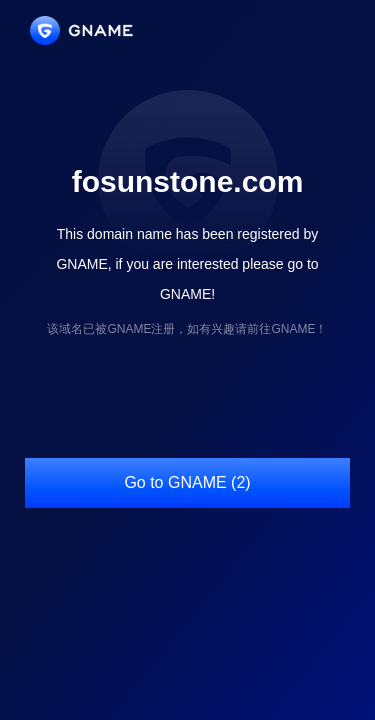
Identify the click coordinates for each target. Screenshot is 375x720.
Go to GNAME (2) (187, 482)
